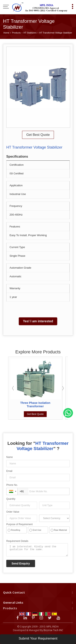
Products (16, 33)
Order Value (13, 512)
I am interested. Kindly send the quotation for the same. (37, 550)
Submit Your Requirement (38, 638)
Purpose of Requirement (19, 524)
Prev (13, 388)
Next (63, 388)
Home (6, 33)
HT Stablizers (30, 33)
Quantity (11, 499)
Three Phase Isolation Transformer (35, 405)
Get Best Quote (38, 135)
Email (9, 471)
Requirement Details (17, 541)
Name (10, 457)
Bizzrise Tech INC (53, 630)
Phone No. (12, 485)
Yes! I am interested (38, 321)
